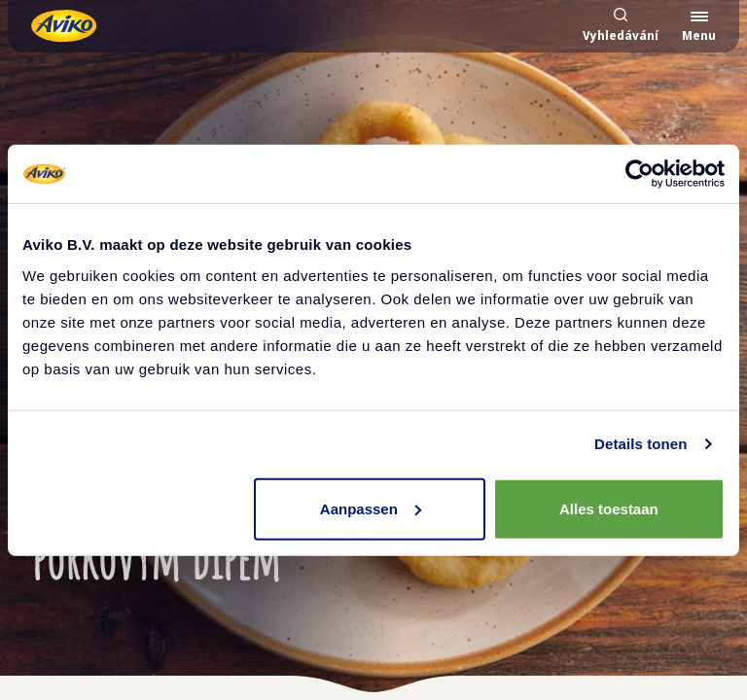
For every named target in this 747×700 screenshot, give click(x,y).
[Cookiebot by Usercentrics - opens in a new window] (640, 174)
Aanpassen (371, 508)
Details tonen (640, 444)
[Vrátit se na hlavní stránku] (64, 26)
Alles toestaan (609, 508)
